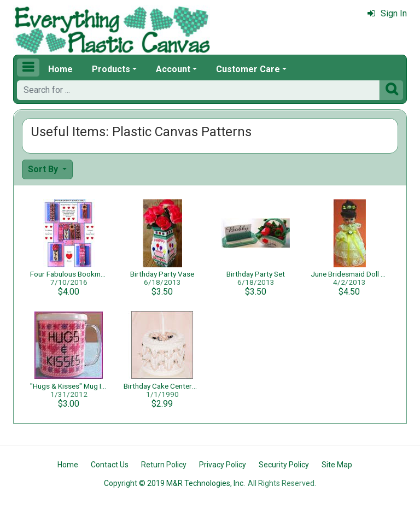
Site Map (337, 465)
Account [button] (173, 69)
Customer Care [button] (248, 69)
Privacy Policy (223, 465)
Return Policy (164, 465)
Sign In (387, 13)
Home (60, 69)
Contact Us (110, 465)
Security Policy (284, 465)
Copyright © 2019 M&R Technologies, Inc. (174, 483)
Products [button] (111, 69)
